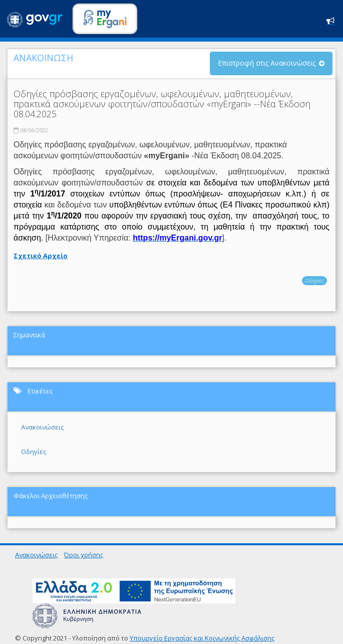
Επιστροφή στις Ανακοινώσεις (267, 63)
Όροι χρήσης (84, 555)
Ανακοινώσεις (42, 427)
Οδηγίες (314, 280)
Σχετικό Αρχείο (41, 256)
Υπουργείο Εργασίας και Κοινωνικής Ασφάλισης (202, 638)
